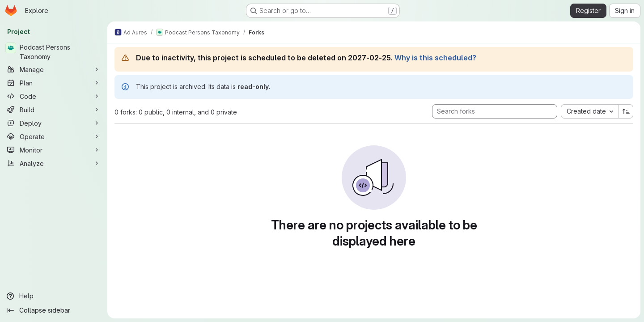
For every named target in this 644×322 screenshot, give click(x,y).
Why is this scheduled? (435, 58)
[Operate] (54, 136)
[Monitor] (54, 150)
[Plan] (54, 83)
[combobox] (590, 111)
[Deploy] (54, 123)
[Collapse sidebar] (54, 310)
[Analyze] (54, 163)
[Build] (54, 110)
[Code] (54, 96)
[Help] (54, 296)
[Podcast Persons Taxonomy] (54, 52)
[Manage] (54, 69)
